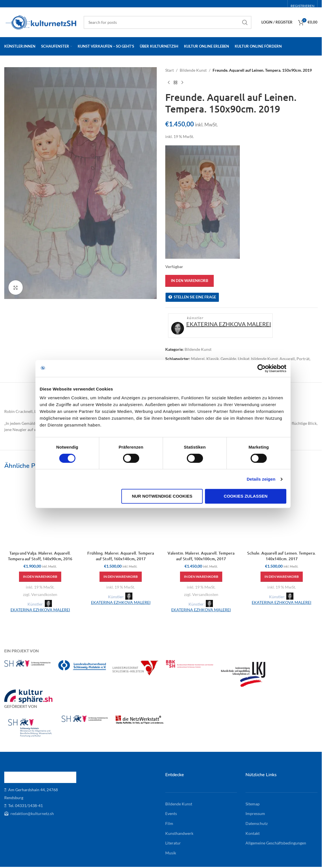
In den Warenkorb (190, 281)
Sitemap (253, 804)
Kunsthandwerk (179, 833)
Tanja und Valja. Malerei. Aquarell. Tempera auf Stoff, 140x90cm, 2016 (40, 556)
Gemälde (228, 359)
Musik (171, 853)
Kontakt (253, 833)
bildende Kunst (264, 359)
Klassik (213, 359)
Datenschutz (257, 823)
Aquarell (287, 359)
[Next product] (182, 82)
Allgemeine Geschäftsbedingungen (276, 843)
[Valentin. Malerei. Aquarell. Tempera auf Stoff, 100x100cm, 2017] (201, 512)
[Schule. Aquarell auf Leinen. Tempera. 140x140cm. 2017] (281, 512)
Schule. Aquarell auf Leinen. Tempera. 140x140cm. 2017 (281, 556)
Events (171, 813)
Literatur (173, 843)
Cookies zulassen (245, 496)
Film (169, 823)
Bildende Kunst (193, 70)
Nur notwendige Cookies (162, 496)
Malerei (198, 359)
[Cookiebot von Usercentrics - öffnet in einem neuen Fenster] (262, 368)
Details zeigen (261, 479)
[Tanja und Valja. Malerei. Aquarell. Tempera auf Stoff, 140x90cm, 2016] (40, 512)
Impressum (255, 813)
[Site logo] (41, 22)
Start (170, 70)
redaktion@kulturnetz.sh (32, 813)
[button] (40, 577)
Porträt (303, 359)
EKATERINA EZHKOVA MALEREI (229, 324)
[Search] (168, 22)
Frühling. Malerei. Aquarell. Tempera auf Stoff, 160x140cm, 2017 (121, 556)
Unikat (244, 359)
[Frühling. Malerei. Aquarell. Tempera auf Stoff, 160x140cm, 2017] (121, 512)
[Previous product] (169, 82)
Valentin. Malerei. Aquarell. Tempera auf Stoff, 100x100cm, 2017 (201, 556)
